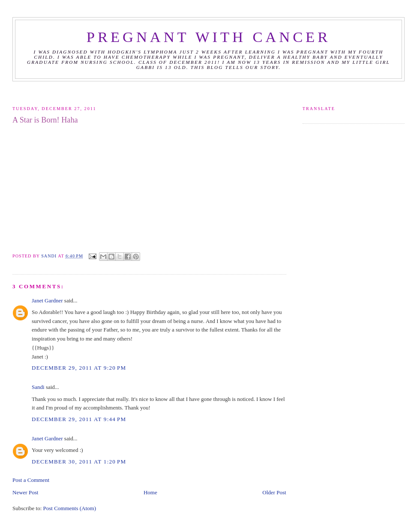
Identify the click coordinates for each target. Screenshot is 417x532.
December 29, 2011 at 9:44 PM (79, 419)
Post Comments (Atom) (70, 508)
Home (150, 492)
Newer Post (25, 492)
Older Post (274, 492)
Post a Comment (31, 480)
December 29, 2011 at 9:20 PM (79, 368)
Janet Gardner (47, 300)
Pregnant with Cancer (208, 37)
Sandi (49, 256)
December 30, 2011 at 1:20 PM (79, 462)
